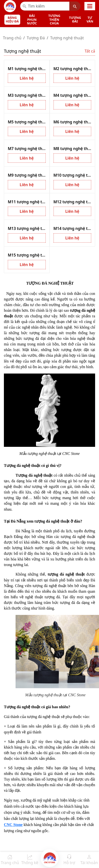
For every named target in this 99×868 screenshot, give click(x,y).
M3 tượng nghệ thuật (27, 95)
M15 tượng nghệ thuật (27, 255)
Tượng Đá (36, 38)
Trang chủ (12, 38)
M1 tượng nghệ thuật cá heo (27, 69)
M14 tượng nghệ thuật (72, 228)
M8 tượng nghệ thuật (72, 149)
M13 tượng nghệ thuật (27, 228)
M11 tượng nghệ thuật (27, 202)
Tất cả (90, 51)
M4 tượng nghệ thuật (72, 95)
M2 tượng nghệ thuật (72, 69)
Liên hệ (27, 78)
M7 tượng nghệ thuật (27, 149)
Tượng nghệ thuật (67, 38)
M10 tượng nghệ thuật (72, 175)
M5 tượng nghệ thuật (27, 122)
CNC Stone (13, 825)
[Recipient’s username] (45, 6)
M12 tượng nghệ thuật (72, 202)
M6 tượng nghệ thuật (72, 122)
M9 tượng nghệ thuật (27, 175)
